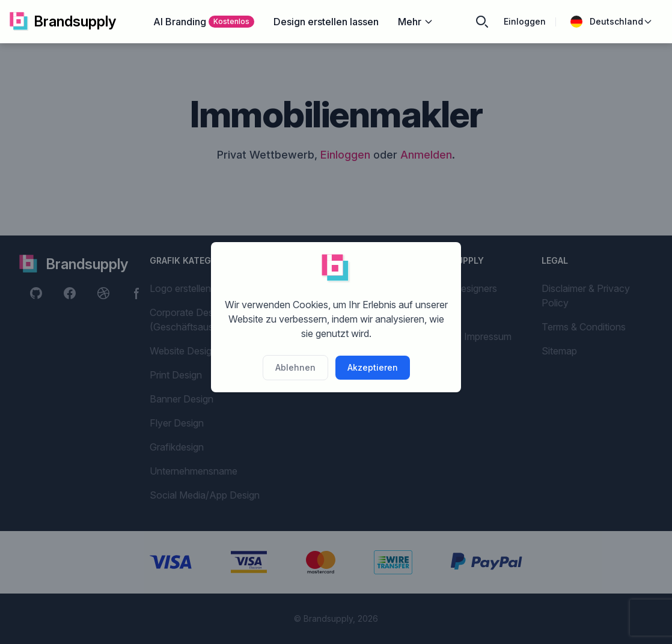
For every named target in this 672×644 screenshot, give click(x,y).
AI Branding (204, 22)
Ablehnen (295, 367)
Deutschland (612, 22)
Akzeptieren (373, 367)
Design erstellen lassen (326, 22)
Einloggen (525, 21)
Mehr (416, 22)
